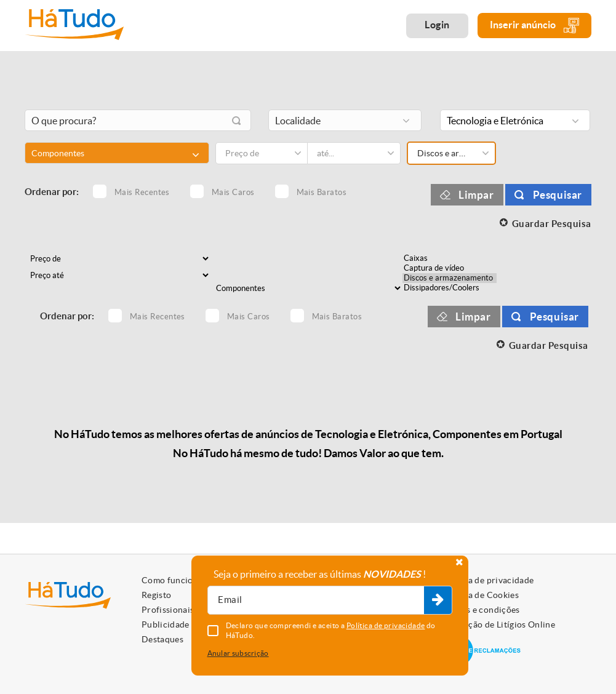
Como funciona (172, 580)
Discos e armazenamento (450, 278)
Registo (156, 595)
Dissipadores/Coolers (450, 288)
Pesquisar (558, 195)
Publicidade (166, 624)
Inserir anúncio (534, 26)
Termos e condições (480, 610)
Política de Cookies (480, 595)
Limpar (476, 195)
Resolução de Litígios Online (498, 624)
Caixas (450, 258)
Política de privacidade (487, 580)
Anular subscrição (238, 653)
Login (437, 25)
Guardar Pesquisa (552, 224)
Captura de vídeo (450, 268)
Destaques (162, 639)
